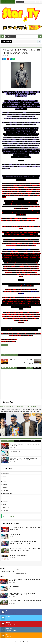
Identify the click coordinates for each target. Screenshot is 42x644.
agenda (4, 476)
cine (4, 479)
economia (5, 490)
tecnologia (6, 508)
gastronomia (6, 496)
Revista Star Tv (10, 516)
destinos (5, 488)
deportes (5, 485)
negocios (5, 499)
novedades (5, 502)
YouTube (24, 180)
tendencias (5, 510)
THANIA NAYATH (15, 451)
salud (4, 505)
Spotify (18, 180)
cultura (5, 482)
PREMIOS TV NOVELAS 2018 (18, 556)
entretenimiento (7, 493)
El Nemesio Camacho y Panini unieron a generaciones (18, 406)
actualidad (6, 473)
